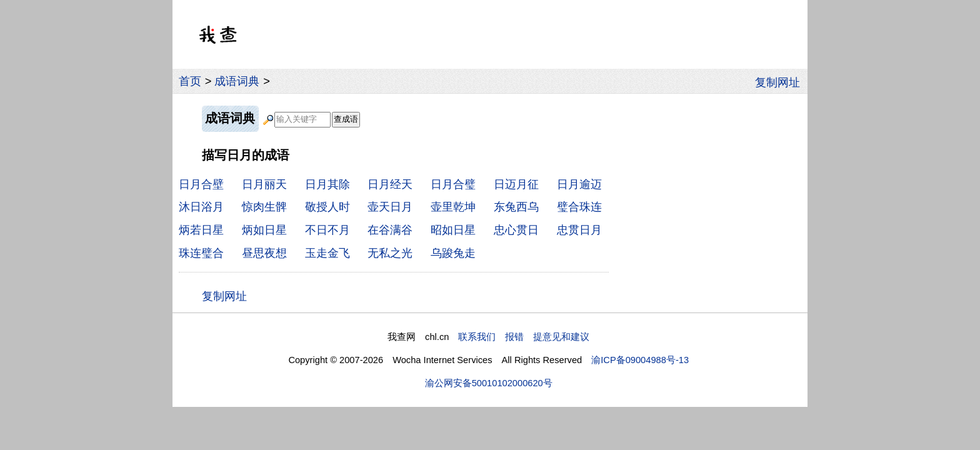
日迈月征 (516, 184)
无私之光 (390, 253)
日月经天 (390, 184)
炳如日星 (264, 230)
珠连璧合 (201, 253)
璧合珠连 (579, 207)
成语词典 (237, 81)
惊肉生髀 (264, 207)
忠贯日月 (579, 230)
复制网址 (781, 81)
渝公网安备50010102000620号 (489, 383)
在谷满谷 (390, 230)
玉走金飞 (327, 253)
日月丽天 (264, 184)
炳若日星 (201, 230)
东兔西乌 (516, 207)
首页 (190, 81)
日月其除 (327, 184)
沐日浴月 (201, 207)
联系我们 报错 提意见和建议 (524, 337)
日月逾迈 (579, 184)
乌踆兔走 (453, 253)
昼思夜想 (264, 253)
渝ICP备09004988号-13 (640, 360)
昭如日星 (453, 230)
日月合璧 (453, 184)
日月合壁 (201, 184)
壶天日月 (390, 207)
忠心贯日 (516, 230)
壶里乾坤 (453, 207)
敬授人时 (327, 207)
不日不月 (327, 230)
